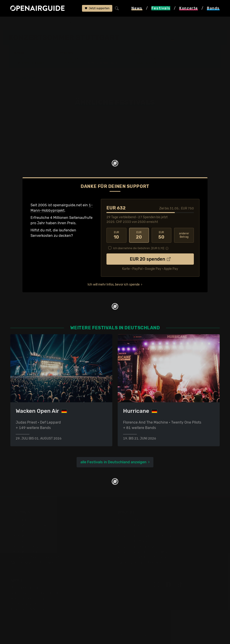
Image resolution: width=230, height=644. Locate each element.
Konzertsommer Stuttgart (91, 23)
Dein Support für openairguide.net (39, 593)
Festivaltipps (21, 519)
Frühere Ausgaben (151, 59)
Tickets (69, 63)
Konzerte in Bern (132, 530)
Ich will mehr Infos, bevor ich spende (114, 284)
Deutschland (55, 23)
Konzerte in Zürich (133, 525)
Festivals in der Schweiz (31, 525)
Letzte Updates (99, 59)
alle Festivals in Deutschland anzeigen (113, 462)
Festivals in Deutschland (31, 530)
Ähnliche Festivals (102, 63)
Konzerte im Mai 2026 (136, 541)
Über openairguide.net (29, 587)
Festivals (32, 23)
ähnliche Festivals (131, 23)
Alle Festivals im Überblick (32, 562)
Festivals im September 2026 (35, 557)
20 (139, 235)
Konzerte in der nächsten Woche (145, 535)
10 (116, 235)
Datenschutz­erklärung (29, 603)
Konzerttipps (128, 519)
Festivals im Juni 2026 (29, 546)
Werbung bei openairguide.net (36, 598)
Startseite (12, 23)
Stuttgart (164, 40)
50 (161, 235)
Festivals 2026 (23, 535)
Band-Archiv (146, 63)
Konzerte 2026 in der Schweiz (143, 557)
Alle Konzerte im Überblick (140, 562)
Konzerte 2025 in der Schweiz (143, 552)
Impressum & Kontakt (28, 609)
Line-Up (23, 59)
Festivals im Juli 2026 (29, 552)
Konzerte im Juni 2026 (137, 546)
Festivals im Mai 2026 (29, 541)
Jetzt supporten (97, 8)
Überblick (71, 59)
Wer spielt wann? (31, 63)
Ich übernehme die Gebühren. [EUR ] (139, 248)
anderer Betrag (184, 235)
